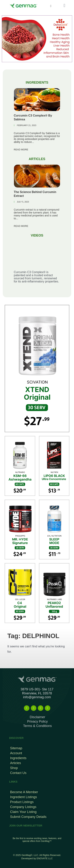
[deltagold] (37, 39)
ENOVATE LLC (45, 858)
